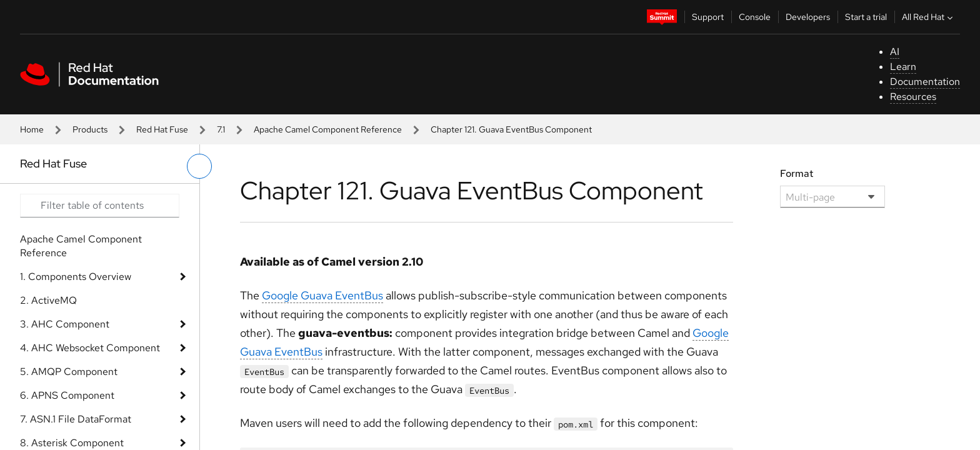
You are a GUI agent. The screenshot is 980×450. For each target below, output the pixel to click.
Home (32, 129)
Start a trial (866, 17)
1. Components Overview (76, 277)
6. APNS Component (67, 395)
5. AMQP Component (69, 372)
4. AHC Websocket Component (90, 348)
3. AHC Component (65, 324)
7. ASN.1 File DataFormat (76, 419)
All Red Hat (929, 17)
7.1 (221, 129)
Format (797, 173)
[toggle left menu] (199, 166)
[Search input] (100, 206)
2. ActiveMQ (48, 300)
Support (708, 17)
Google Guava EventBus (322, 295)
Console (755, 17)
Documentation (925, 82)
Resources (913, 97)
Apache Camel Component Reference (328, 129)
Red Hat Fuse (162, 129)
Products (90, 129)
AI (895, 52)
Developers (808, 17)
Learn (903, 67)
